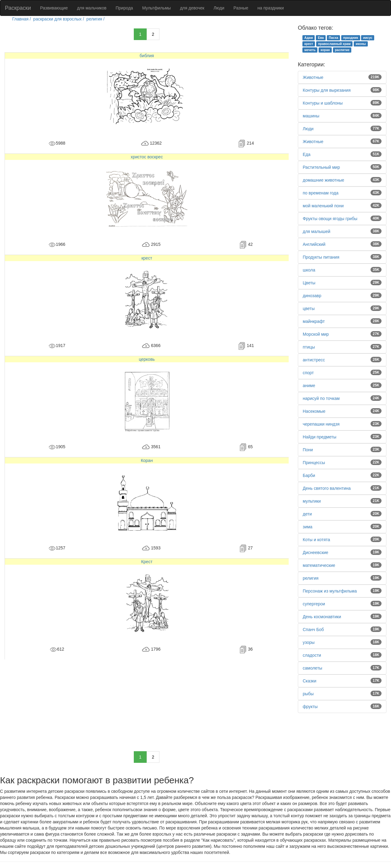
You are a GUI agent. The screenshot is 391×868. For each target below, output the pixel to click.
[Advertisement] (147, 702)
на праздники (271, 8)
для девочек (192, 8)
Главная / (22, 19)
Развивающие (54, 8)
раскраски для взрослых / (59, 19)
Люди (219, 8)
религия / (96, 19)
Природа (124, 8)
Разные (241, 8)
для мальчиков (92, 8)
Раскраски (18, 8)
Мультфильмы (156, 8)
